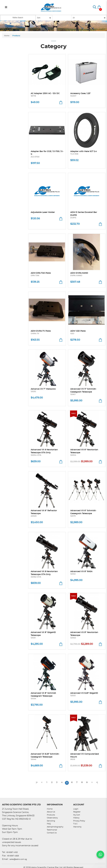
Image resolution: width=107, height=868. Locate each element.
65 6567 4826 (13, 856)
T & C (75, 824)
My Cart (77, 815)
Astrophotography (55, 827)
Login (76, 809)
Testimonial (52, 830)
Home (7, 36)
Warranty (77, 827)
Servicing (51, 821)
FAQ (49, 824)
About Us (51, 812)
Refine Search (18, 18)
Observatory (52, 818)
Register (77, 812)
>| (97, 782)
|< (37, 782)
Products (16, 36)
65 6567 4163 (12, 852)
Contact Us (52, 833)
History (76, 818)
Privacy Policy (79, 821)
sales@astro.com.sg (18, 859)
